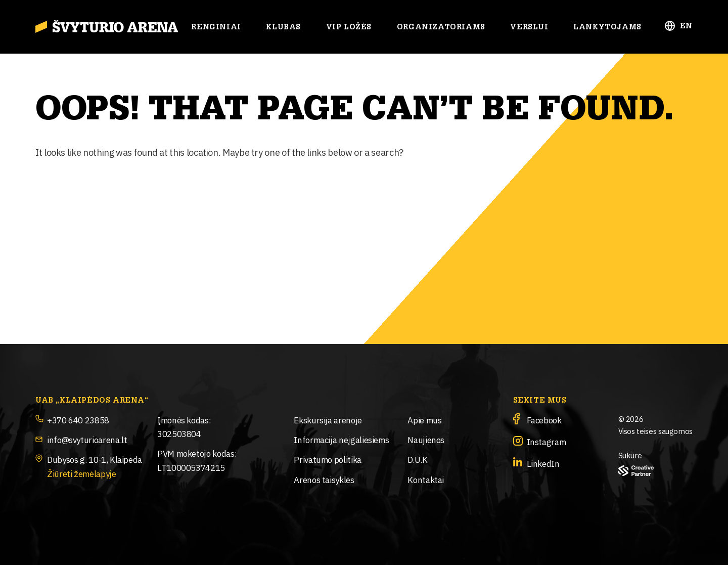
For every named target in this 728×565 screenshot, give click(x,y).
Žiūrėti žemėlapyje (82, 473)
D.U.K (417, 459)
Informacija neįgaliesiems (341, 439)
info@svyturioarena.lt (87, 439)
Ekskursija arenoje (328, 420)
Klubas (283, 27)
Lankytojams (607, 27)
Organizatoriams (441, 27)
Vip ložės (349, 27)
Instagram (547, 441)
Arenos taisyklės (324, 479)
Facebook (544, 420)
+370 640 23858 (78, 420)
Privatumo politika (328, 459)
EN (686, 26)
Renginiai (216, 27)
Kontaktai (426, 479)
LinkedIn (543, 463)
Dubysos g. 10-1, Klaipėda (95, 459)
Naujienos (426, 439)
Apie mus (424, 420)
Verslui (529, 27)
